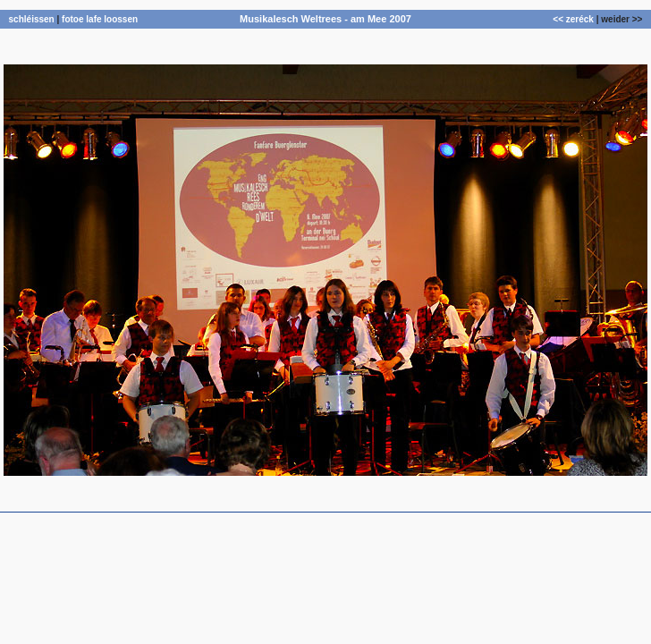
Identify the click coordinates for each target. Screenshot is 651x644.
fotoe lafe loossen (100, 19)
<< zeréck (573, 19)
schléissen (32, 19)
